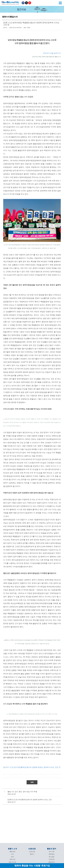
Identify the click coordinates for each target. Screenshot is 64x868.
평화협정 (52, 854)
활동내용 (12, 851)
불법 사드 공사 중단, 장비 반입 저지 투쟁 (22, 792)
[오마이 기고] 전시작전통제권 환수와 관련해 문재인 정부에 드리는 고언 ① (32, 767)
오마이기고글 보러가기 (52, 53)
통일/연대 (52, 862)
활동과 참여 (52, 849)
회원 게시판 (12, 862)
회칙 (12, 857)
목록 (32, 782)
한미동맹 (52, 857)
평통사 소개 (12, 849)
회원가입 (12, 859)
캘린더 (32, 854)
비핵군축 (52, 859)
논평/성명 (32, 849)
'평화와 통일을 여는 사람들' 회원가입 (32, 865)
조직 (12, 854)
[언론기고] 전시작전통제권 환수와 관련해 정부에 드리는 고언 (30, 800)
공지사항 (52, 851)
